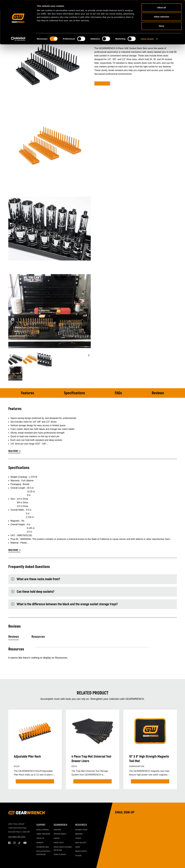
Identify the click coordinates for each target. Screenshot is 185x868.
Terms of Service (60, 855)
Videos (78, 847)
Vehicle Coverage (43, 830)
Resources (38, 637)
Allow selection (161, 17)
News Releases (81, 843)
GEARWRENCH (60, 825)
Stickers (78, 856)
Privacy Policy (59, 843)
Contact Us (40, 838)
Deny (162, 26)
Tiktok (20, 843)
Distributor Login (43, 847)
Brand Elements (81, 851)
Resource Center (81, 830)
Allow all (162, 7)
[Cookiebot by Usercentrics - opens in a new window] (18, 39)
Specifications (74, 393)
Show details (147, 39)
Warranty (40, 843)
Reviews (158, 393)
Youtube (25, 843)
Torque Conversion (43, 834)
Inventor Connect (60, 834)
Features (28, 393)
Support (41, 825)
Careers (57, 838)
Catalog (78, 838)
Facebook (9, 843)
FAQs (118, 393)
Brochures (79, 834)
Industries (57, 830)
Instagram (14, 843)
